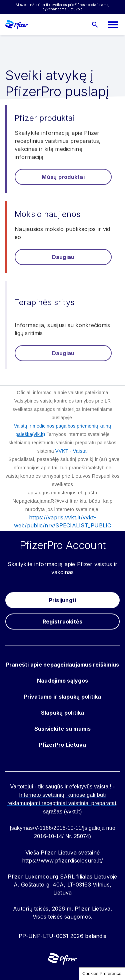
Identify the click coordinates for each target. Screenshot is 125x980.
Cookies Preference (102, 973)
